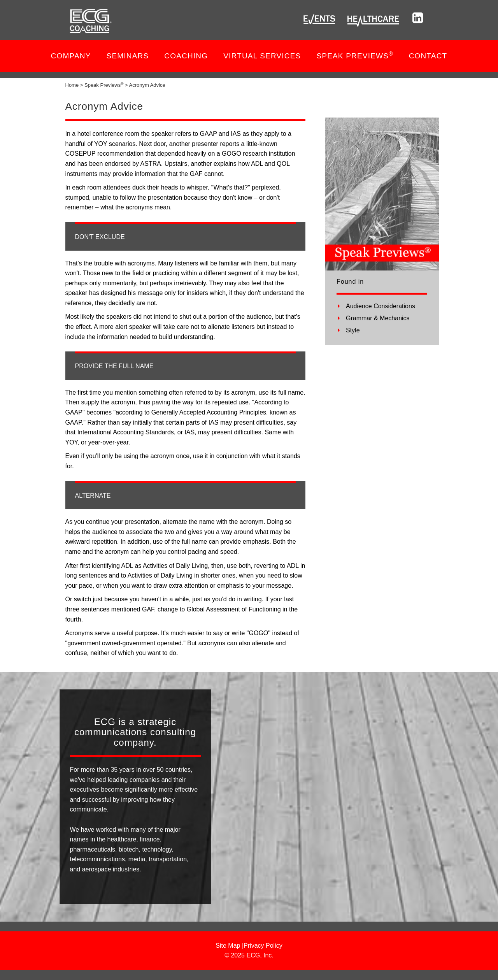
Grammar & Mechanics (378, 318)
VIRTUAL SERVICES (262, 56)
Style (353, 330)
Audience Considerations (381, 306)
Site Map (228, 946)
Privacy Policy (263, 946)
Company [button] (71, 56)
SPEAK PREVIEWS (355, 55)
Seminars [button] (128, 56)
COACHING (186, 56)
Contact (428, 56)
